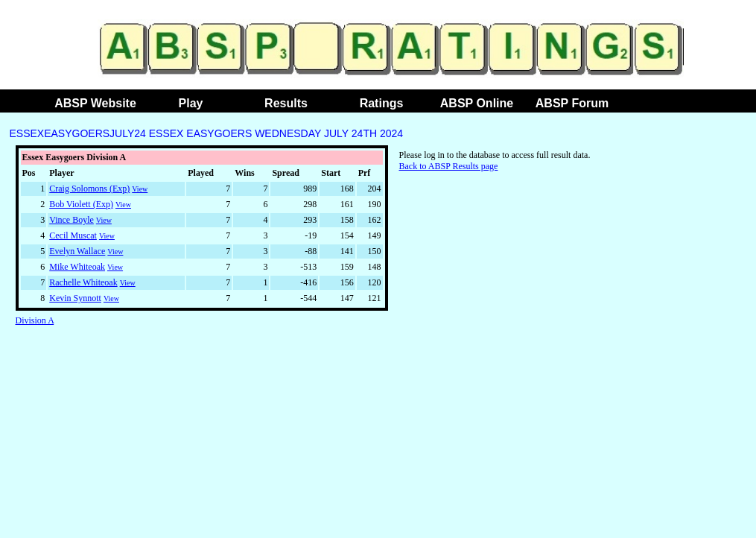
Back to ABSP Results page (449, 166)
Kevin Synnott (75, 298)
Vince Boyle (72, 220)
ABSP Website (95, 103)
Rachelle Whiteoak (83, 282)
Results (286, 103)
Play (191, 103)
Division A (35, 320)
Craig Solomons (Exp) (89, 189)
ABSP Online (477, 103)
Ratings (382, 103)
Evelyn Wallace (77, 251)
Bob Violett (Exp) (81, 204)
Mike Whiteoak (77, 267)
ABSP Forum (572, 103)
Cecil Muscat (73, 235)
